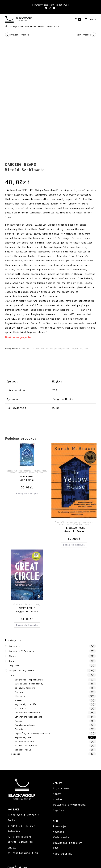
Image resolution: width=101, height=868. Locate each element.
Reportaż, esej (81, 349)
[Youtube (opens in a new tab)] (54, 8)
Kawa (11, 661)
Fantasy (19, 692)
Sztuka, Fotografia (26, 746)
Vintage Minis (23, 750)
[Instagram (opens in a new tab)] (50, 8)
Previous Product (20, 35)
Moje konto (61, 788)
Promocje (15, 754)
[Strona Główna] (6, 26)
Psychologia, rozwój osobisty (32, 733)
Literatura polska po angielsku (51, 349)
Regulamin (60, 810)
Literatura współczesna (28, 717)
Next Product (84, 35)
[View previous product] (7, 35)
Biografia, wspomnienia (19, 471)
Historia (24, 349)
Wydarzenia (61, 837)
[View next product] (94, 35)
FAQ (55, 848)
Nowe (13, 675)
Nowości (59, 832)
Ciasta (12, 656)
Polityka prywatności (69, 805)
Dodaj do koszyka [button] (27, 493)
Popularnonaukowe (25, 725)
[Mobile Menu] (89, 19)
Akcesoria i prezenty (21, 651)
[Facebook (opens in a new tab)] (46, 8)
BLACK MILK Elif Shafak (27, 478)
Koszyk (58, 794)
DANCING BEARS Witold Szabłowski (39, 26)
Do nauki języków (25, 688)
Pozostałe (20, 729)
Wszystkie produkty (67, 843)
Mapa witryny (63, 854)
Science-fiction (24, 742)
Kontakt (59, 799)
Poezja (19, 721)
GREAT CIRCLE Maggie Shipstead (27, 610)
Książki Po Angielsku (21, 670)
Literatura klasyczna (27, 713)
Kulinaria (20, 708)
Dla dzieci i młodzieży (29, 684)
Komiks (19, 700)
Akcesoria (14, 646)
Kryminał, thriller (26, 704)
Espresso (15, 665)
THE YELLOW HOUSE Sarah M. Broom (74, 530)
